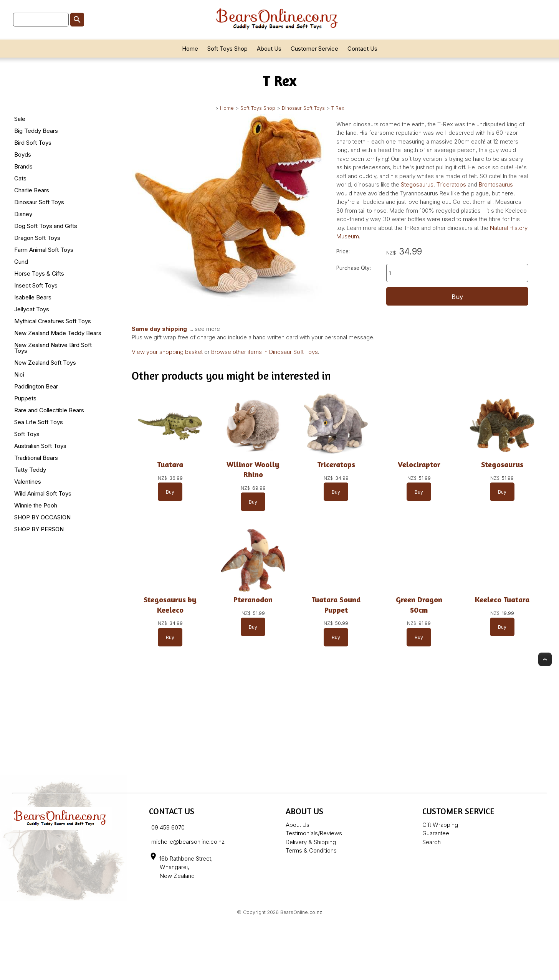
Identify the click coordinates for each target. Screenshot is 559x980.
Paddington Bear (36, 386)
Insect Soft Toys (36, 285)
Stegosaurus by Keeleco (170, 605)
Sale (20, 119)
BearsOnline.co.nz (301, 912)
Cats (20, 178)
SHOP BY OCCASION (42, 517)
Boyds (23, 155)
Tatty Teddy (30, 470)
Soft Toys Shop (227, 49)
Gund (21, 262)
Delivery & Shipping (311, 842)
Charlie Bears (32, 190)
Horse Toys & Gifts (39, 274)
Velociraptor (419, 464)
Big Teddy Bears (36, 131)
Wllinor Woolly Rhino (253, 469)
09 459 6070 (168, 827)
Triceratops (452, 184)
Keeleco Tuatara (502, 600)
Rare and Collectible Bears (49, 410)
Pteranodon (253, 600)
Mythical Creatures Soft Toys (53, 321)
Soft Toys (27, 434)
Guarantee (436, 833)
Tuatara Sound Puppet (336, 605)
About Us (269, 49)
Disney (23, 214)
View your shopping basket (167, 352)
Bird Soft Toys (33, 143)
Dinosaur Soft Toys (303, 108)
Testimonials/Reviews (314, 833)
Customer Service (314, 49)
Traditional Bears (36, 458)
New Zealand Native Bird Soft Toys (53, 348)
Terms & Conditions (311, 850)
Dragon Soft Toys (37, 238)
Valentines (28, 482)
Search (432, 842)
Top (545, 659)
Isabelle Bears (33, 297)
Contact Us (362, 49)
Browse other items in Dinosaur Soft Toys (265, 352)
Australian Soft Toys (40, 446)
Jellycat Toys (32, 309)
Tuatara (170, 464)
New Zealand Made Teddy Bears (58, 333)
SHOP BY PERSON (39, 529)
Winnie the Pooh (36, 505)
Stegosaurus (417, 184)
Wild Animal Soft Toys (43, 493)
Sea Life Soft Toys (39, 422)
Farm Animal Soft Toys (44, 250)
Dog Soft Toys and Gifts (46, 226)
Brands (23, 166)
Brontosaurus (496, 184)
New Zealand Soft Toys (45, 363)
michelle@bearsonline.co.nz (188, 842)
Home (190, 49)
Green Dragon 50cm (419, 605)
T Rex (338, 108)
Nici (19, 374)
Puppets (25, 398)
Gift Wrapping (440, 825)
